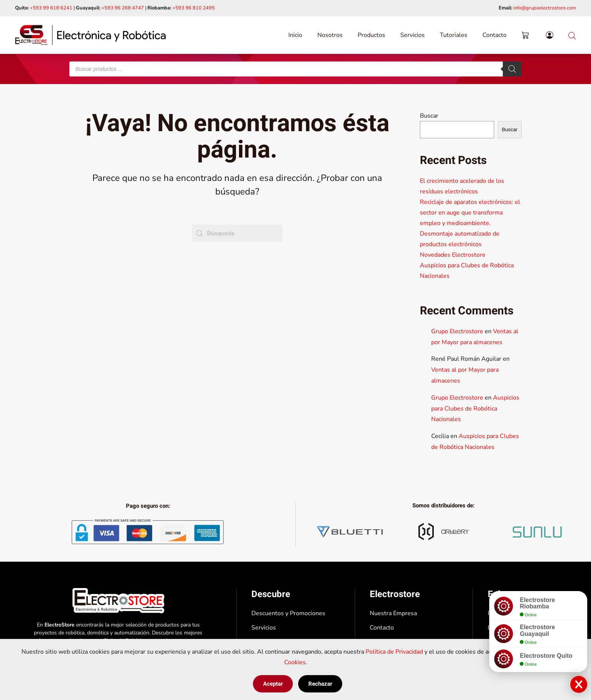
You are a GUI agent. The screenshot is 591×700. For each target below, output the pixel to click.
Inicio (295, 35)
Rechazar (320, 684)
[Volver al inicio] (90, 35)
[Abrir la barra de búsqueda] (572, 35)
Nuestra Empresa (393, 613)
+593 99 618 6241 (51, 8)
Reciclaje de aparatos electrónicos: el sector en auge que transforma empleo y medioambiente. (470, 213)
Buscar (429, 116)
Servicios (413, 35)
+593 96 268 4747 (123, 8)
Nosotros (330, 35)
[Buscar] (512, 69)
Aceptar (273, 684)
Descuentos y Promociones (288, 613)
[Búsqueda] (237, 233)
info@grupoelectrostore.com (545, 8)
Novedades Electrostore (453, 255)
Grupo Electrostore (457, 331)
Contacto (495, 35)
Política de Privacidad (394, 652)
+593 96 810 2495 (194, 8)
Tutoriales (454, 35)
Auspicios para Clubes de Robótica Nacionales (475, 409)
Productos (371, 35)
